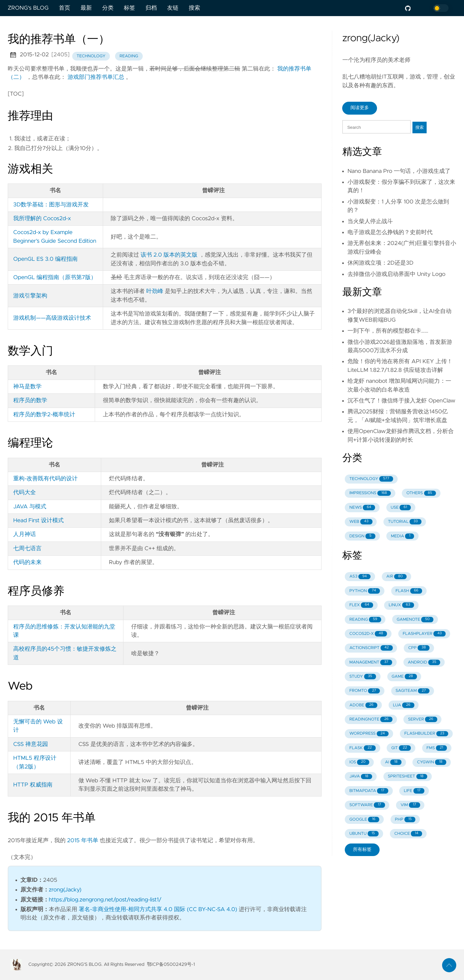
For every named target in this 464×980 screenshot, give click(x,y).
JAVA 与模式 (30, 507)
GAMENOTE (415, 620)
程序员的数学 (30, 400)
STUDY (363, 677)
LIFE (414, 791)
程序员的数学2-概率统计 (44, 415)
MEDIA (402, 536)
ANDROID (424, 662)
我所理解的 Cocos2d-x (42, 219)
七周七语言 (27, 549)
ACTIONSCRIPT (371, 648)
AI (393, 762)
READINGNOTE (371, 719)
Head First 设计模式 (39, 521)
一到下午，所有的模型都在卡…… (388, 331)
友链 (173, 8)
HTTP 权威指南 (33, 785)
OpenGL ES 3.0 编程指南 (45, 259)
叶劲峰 (155, 291)
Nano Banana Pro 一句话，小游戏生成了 (399, 171)
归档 (151, 8)
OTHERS (421, 493)
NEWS (362, 508)
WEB (361, 522)
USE (401, 508)
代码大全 (24, 493)
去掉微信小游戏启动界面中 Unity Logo (396, 274)
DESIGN (362, 536)
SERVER (422, 719)
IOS (359, 762)
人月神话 (24, 534)
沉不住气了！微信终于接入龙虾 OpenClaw (401, 401)
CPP (419, 648)
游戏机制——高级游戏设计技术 (52, 318)
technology (91, 56)
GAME (404, 677)
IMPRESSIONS (370, 493)
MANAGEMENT (371, 662)
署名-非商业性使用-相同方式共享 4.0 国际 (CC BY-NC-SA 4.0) (158, 909)
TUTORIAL (405, 522)
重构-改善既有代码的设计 (45, 479)
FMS (437, 748)
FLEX (361, 605)
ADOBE (363, 705)
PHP (405, 820)
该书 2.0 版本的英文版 (169, 255)
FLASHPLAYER (424, 634)
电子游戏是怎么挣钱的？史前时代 (390, 232)
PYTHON (365, 591)
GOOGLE (364, 820)
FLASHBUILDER (426, 734)
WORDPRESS (369, 734)
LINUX (401, 605)
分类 (108, 8)
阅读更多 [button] (360, 108)
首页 (65, 8)
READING (365, 620)
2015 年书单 (82, 841)
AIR (396, 577)
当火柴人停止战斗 (370, 221)
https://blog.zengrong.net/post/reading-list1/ (105, 900)
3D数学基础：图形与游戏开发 (51, 205)
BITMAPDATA (369, 791)
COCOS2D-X (368, 634)
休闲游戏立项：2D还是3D (380, 263)
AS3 (360, 577)
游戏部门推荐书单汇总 (96, 77)
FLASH (409, 591)
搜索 (194, 8)
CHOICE (408, 834)
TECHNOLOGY (371, 479)
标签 (129, 8)
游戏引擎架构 (30, 296)
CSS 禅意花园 (31, 744)
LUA (403, 705)
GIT (401, 748)
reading (129, 56)
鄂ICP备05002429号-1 (171, 965)
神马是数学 (27, 387)
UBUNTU (364, 834)
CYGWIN (432, 762)
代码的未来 (27, 562)
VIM (410, 805)
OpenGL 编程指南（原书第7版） (55, 278)
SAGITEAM (413, 691)
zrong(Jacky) (65, 890)
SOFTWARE (367, 805)
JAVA (361, 777)
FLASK (362, 748)
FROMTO (365, 691)
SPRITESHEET (407, 777)
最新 (86, 8)
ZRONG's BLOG (28, 8)
